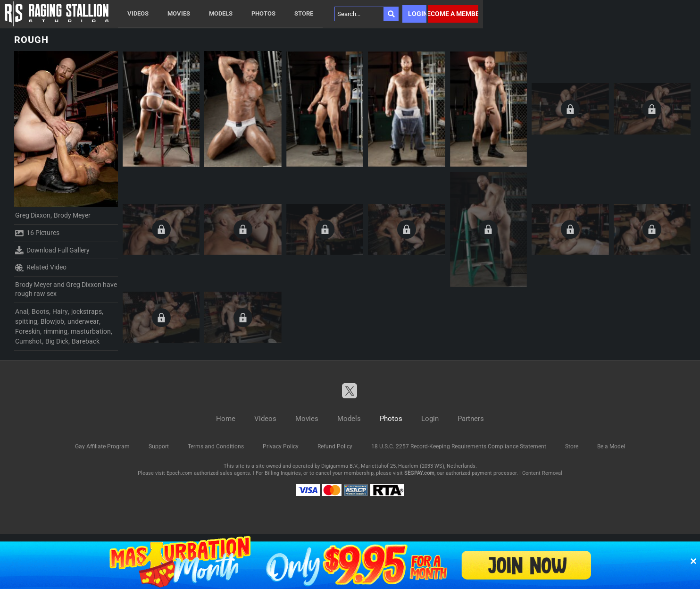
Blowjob (52, 321)
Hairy (60, 311)
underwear (83, 321)
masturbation (91, 331)
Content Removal (542, 473)
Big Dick (57, 341)
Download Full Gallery (52, 250)
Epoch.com (179, 473)
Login (417, 14)
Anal (22, 311)
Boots (40, 311)
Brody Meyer (72, 215)
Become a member (453, 14)
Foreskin (28, 331)
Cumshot (29, 341)
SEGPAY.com (419, 473)
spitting (26, 321)
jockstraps (87, 311)
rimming (55, 331)
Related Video (41, 268)
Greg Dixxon (33, 215)
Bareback (86, 341)
